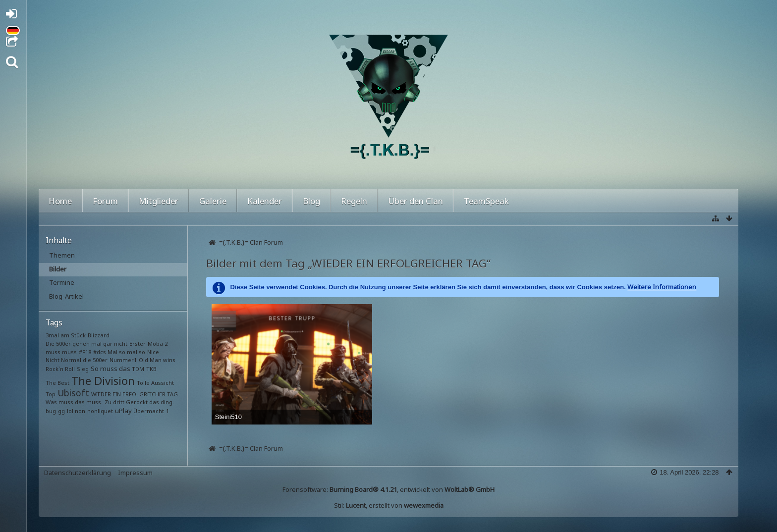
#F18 (85, 352)
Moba (155, 344)
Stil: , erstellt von (389, 505)
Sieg (83, 369)
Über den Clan (416, 201)
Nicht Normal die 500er (77, 360)
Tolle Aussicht (155, 383)
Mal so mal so (126, 352)
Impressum (135, 473)
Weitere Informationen (662, 287)
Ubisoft (73, 393)
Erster (138, 344)
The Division (103, 380)
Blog (311, 201)
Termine (62, 282)
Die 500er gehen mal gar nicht (86, 344)
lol (70, 411)
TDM (138, 369)
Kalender (265, 201)
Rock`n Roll (60, 369)
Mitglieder (159, 201)
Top (51, 394)
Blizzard (99, 335)
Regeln (354, 201)
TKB (151, 369)
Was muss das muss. (74, 402)
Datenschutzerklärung (78, 473)
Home (60, 201)
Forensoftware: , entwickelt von (388, 489)
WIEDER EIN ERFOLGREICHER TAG (135, 394)
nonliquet (100, 411)
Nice (153, 352)
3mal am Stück (66, 335)
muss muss (61, 352)
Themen (62, 255)
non (80, 411)
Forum (105, 201)
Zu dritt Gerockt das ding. (139, 402)
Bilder (58, 269)
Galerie (213, 201)
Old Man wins (157, 360)
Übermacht (149, 411)
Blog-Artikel (66, 296)
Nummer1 (123, 360)
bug (51, 411)
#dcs (100, 352)
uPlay (123, 411)
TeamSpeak (486, 201)
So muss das (111, 369)
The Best (57, 383)
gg (61, 411)
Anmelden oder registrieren (14, 16)
